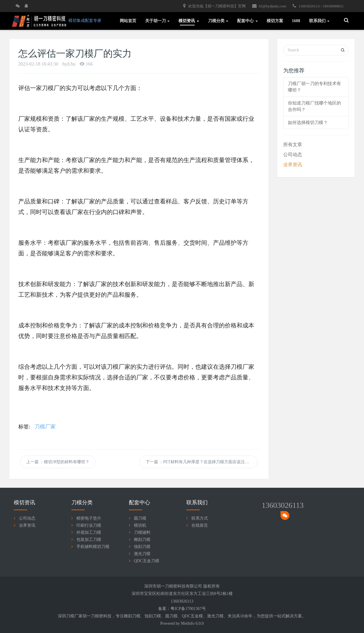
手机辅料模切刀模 (93, 547)
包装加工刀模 (89, 540)
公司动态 (293, 155)
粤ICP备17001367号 (188, 609)
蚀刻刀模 (142, 547)
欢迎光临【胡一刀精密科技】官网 (214, 6)
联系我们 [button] (319, 21)
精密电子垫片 (89, 518)
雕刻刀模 (142, 540)
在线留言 (200, 525)
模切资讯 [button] (189, 21)
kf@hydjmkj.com (269, 6)
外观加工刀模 (89, 532)
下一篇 (202, 462)
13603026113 (283, 505)
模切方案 (275, 21)
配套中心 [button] (247, 21)
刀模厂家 (45, 427)
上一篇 (58, 462)
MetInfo (188, 623)
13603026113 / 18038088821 (318, 6)
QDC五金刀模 (147, 561)
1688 (296, 21)
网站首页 (128, 21)
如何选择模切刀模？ (308, 123)
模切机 (140, 525)
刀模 (136, 616)
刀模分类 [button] (218, 21)
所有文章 (293, 145)
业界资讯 (293, 165)
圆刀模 (140, 518)
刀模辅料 (142, 532)
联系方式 (200, 518)
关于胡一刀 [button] (158, 21)
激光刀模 (142, 554)
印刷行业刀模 (89, 525)
